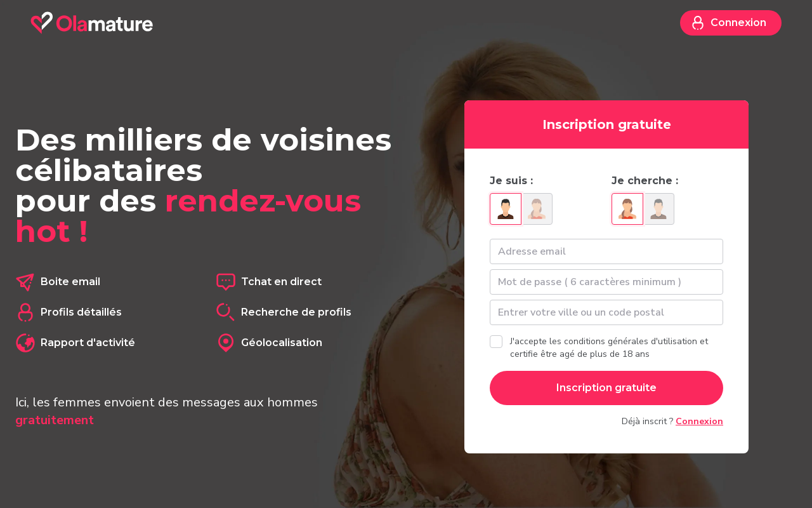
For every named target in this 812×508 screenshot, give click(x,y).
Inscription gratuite (606, 388)
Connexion (728, 23)
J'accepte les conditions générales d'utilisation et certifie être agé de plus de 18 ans (609, 348)
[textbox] (606, 312)
